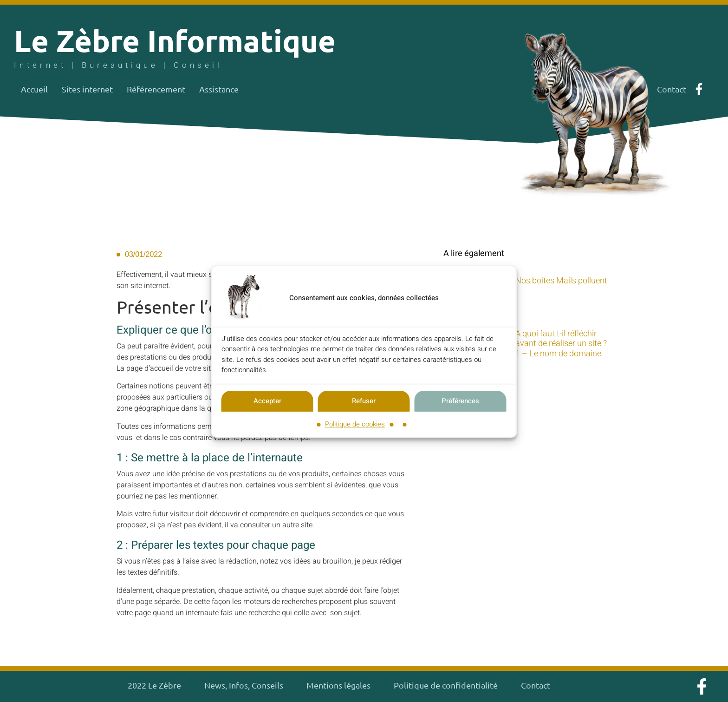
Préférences (460, 401)
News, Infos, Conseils (244, 685)
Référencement (156, 89)
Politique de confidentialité (446, 685)
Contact (536, 685)
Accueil (34, 89)
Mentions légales (338, 685)
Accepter (267, 401)
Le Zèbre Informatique (175, 40)
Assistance (219, 89)
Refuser (364, 401)
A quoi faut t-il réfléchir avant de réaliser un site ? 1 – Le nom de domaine (561, 343)
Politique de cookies (355, 424)
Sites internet (87, 89)
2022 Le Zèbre (154, 685)
